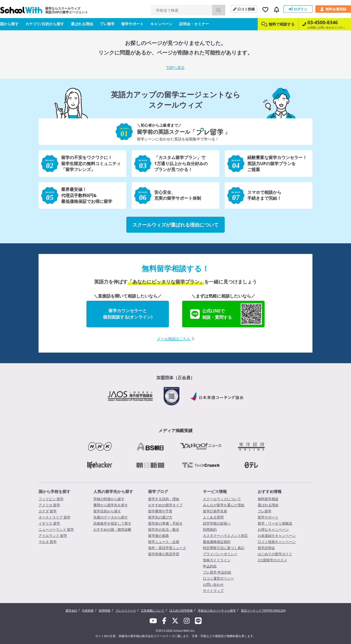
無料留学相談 (268, 499)
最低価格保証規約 (217, 542)
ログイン (298, 9)
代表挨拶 (88, 610)
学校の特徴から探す (109, 499)
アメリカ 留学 (49, 505)
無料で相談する (278, 24)
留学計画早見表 (215, 511)
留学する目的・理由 (164, 499)
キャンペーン (161, 24)
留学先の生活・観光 (164, 529)
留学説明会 (266, 548)
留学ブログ (158, 491)
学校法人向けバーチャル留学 (217, 610)
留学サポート (132, 24)
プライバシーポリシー (220, 554)
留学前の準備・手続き (165, 523)
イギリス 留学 (49, 523)
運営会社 (71, 610)
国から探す (9, 24)
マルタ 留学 (48, 542)
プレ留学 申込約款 (217, 572)
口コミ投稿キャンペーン (277, 542)
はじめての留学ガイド (275, 554)
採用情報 (105, 610)
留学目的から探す (107, 511)
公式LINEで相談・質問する (226, 314)
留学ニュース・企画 (164, 542)
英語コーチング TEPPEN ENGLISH (263, 610)
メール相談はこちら (175, 339)
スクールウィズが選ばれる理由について (175, 225)
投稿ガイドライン (217, 560)
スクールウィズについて (222, 499)
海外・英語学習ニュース (167, 548)
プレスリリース (126, 610)
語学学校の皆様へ (217, 523)
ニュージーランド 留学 (56, 529)
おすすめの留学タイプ (165, 505)
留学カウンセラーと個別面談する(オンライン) (128, 314)
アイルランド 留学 (53, 536)
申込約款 (210, 566)
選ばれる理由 (82, 24)
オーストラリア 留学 (55, 517)
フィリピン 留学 (51, 499)
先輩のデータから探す (111, 517)
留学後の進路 (158, 536)
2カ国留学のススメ (272, 560)
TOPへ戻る (176, 67)
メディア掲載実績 (175, 430)
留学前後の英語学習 (164, 554)
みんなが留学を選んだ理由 (224, 505)
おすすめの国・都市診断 (112, 529)
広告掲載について (153, 610)
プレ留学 (107, 24)
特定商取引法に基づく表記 (224, 548)
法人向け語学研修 (181, 610)
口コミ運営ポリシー (218, 578)
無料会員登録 (333, 9)
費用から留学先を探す (111, 505)
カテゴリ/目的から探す (45, 24)
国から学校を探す (55, 491)
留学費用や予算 (160, 511)
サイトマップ (213, 591)
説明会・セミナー (194, 24)
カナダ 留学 (48, 511)
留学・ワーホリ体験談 (275, 523)
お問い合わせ (213, 584)
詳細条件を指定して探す (112, 523)
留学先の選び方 (160, 517)
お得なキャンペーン (273, 529)
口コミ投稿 (244, 9)
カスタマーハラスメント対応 (225, 536)
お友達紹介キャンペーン (277, 536)
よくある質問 (213, 517)
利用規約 (210, 529)
